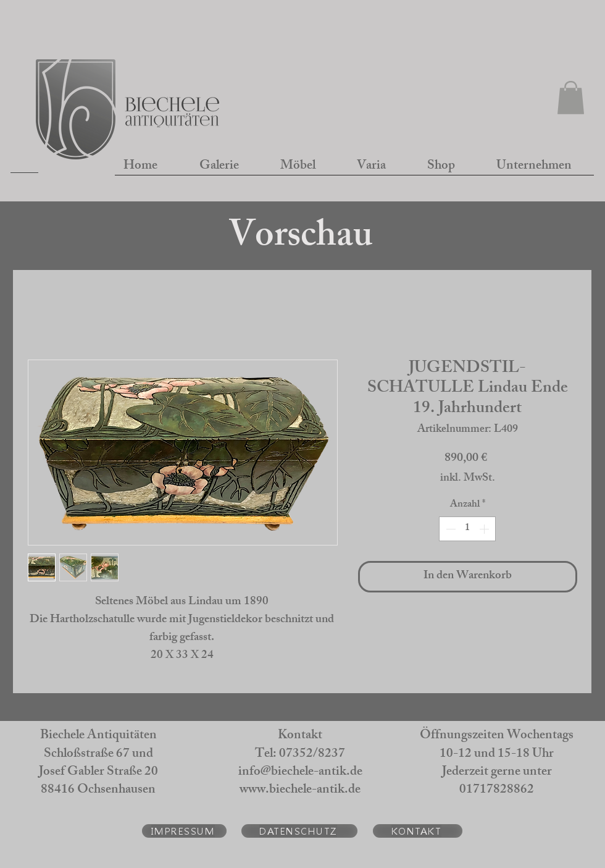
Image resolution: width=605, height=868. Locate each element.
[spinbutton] (467, 529)
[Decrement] (449, 529)
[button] (571, 98)
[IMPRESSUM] (184, 831)
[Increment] (485, 529)
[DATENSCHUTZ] (299, 831)
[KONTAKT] (418, 831)
